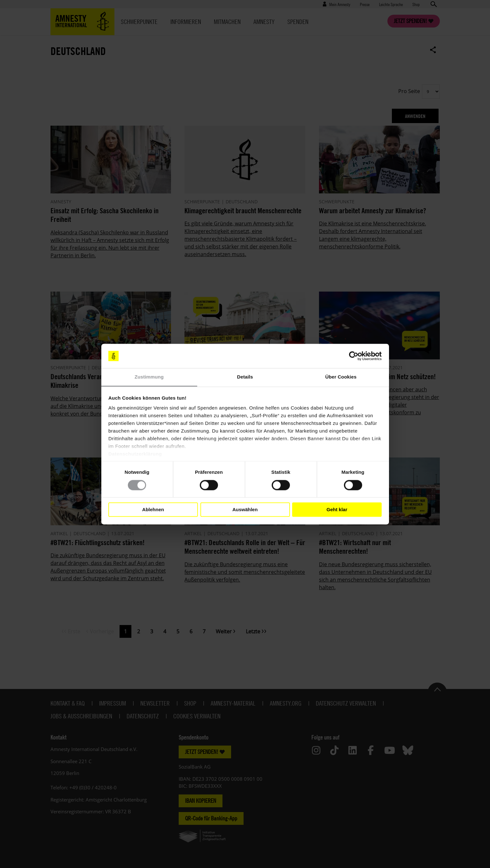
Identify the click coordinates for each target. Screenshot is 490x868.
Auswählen (245, 509)
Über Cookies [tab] (341, 377)
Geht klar (337, 509)
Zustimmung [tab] (149, 377)
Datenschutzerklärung (135, 454)
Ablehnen (153, 509)
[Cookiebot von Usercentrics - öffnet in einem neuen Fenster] (354, 356)
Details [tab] (245, 377)
